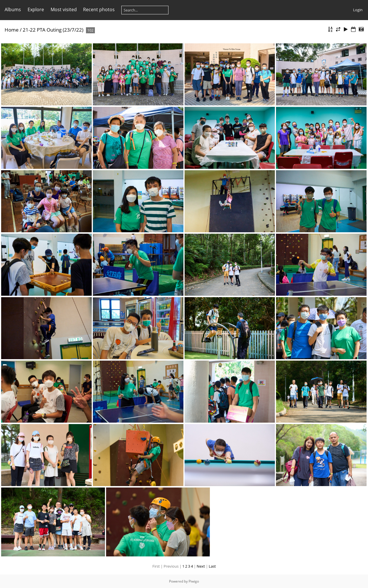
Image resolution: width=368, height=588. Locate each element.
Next (201, 566)
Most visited (64, 9)
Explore (36, 9)
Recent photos (99, 9)
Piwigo (194, 581)
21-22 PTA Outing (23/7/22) (53, 30)
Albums (13, 9)
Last (212, 566)
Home (12, 30)
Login (358, 10)
